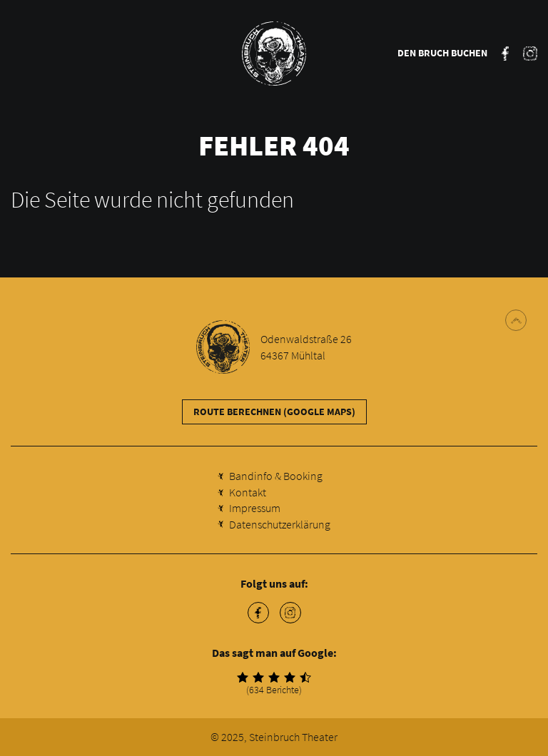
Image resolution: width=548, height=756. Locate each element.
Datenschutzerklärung (280, 524)
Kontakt (248, 492)
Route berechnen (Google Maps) (274, 412)
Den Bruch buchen (442, 53)
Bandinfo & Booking (276, 476)
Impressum (255, 508)
